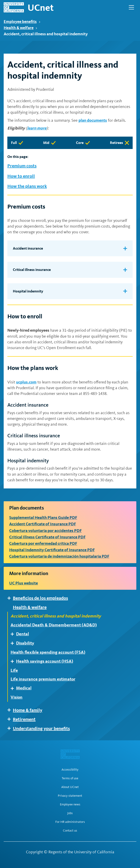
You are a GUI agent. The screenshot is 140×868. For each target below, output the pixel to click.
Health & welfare (20, 28)
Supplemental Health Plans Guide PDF (43, 517)
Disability (25, 643)
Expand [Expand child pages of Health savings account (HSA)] (14, 661)
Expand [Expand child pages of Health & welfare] (11, 607)
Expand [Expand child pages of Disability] (14, 643)
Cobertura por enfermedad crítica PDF (43, 543)
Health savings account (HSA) (45, 661)
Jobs (70, 813)
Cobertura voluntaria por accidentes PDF (45, 530)
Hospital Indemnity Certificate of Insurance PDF (52, 550)
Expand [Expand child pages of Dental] (14, 634)
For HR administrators (70, 822)
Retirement (24, 719)
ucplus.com (26, 382)
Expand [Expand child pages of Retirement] (11, 719)
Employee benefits (22, 21)
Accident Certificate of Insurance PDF (43, 524)
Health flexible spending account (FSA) (48, 652)
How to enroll (21, 176)
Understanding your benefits (41, 728)
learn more (37, 128)
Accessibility (70, 770)
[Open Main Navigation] (131, 7)
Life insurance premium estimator (43, 679)
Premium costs (22, 166)
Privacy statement (70, 796)
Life (14, 670)
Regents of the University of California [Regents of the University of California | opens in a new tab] (81, 852)
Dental (22, 634)
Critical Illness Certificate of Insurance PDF (47, 537)
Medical (24, 688)
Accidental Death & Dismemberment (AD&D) (54, 625)
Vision (17, 697)
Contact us (70, 831)
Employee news (70, 805)
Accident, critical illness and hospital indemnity (56, 616)
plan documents (93, 120)
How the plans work (27, 186)
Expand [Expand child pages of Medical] (14, 688)
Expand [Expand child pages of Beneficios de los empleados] (11, 598)
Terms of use (70, 778)
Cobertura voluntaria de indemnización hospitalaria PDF (59, 556)
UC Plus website (24, 583)
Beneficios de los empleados (40, 598)
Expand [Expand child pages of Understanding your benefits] (11, 728)
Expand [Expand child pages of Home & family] (11, 710)
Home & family (28, 710)
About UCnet (70, 787)
